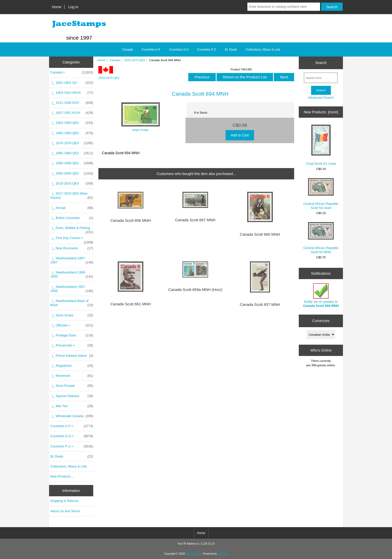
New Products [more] (321, 112)
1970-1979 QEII (135, 60)
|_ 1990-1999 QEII (72, 163)
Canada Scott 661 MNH (131, 304)
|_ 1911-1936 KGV (72, 103)
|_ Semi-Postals (72, 386)
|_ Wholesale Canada (72, 416)
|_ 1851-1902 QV (72, 83)
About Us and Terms (65, 511)
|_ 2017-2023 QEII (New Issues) (72, 196)
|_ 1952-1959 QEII (72, 123)
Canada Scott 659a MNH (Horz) (195, 290)
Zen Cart (223, 554)
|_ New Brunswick (72, 248)
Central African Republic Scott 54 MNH (321, 238)
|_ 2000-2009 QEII (72, 173)
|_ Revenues (72, 376)
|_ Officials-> (72, 325)
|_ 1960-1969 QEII (72, 133)
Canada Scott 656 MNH (131, 221)
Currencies (321, 321)
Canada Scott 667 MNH (195, 220)
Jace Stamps (193, 554)
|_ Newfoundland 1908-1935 (72, 274)
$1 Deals (231, 50)
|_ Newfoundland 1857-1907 (72, 260)
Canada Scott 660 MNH (260, 234)
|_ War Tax (72, 406)
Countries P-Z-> (72, 446)
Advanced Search (321, 98)
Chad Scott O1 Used (321, 145)
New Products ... (62, 476)
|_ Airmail (72, 208)
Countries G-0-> (72, 436)
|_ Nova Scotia (72, 315)
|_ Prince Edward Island (72, 356)
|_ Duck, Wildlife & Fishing (72, 229)
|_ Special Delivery (72, 396)
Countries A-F (151, 50)
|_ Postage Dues (72, 335)
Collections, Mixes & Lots (263, 50)
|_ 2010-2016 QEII (72, 184)
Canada (115, 60)
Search (321, 63)
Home (57, 7)
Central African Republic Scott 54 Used (321, 194)
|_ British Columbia (72, 218)
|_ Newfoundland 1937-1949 (72, 289)
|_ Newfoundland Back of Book (72, 303)
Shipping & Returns (64, 501)
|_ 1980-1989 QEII (72, 153)
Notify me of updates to (321, 295)
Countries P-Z (207, 50)
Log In (73, 7)
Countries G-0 (179, 50)
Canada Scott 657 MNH (260, 305)
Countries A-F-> (72, 426)
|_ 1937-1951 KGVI (72, 113)
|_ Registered (72, 366)
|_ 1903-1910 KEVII (72, 93)
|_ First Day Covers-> (72, 239)
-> (72, 72)
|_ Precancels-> (72, 345)
